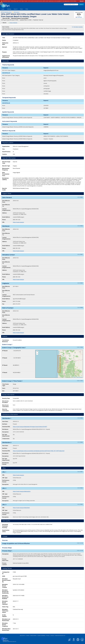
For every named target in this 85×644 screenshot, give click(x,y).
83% (79, 14)
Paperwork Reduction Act (60, 635)
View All (82, 1)
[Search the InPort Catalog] (71, 4)
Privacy (48, 635)
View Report (80, 17)
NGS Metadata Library (7, 12)
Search (16, 9)
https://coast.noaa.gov (18, 222)
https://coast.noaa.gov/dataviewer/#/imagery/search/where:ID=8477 (30, 427)
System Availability (41, 635)
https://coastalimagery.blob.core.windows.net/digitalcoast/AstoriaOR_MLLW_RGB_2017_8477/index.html (39, 451)
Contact (28, 635)
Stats (21, 9)
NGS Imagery (17, 12)
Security (52, 635)
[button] (37, 352)
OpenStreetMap (80, 377)
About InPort (22, 635)
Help (27, 9)
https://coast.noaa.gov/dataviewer (21, 508)
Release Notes (33, 635)
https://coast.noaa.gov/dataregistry (22, 491)
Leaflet (74, 377)
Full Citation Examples (78, 27)
